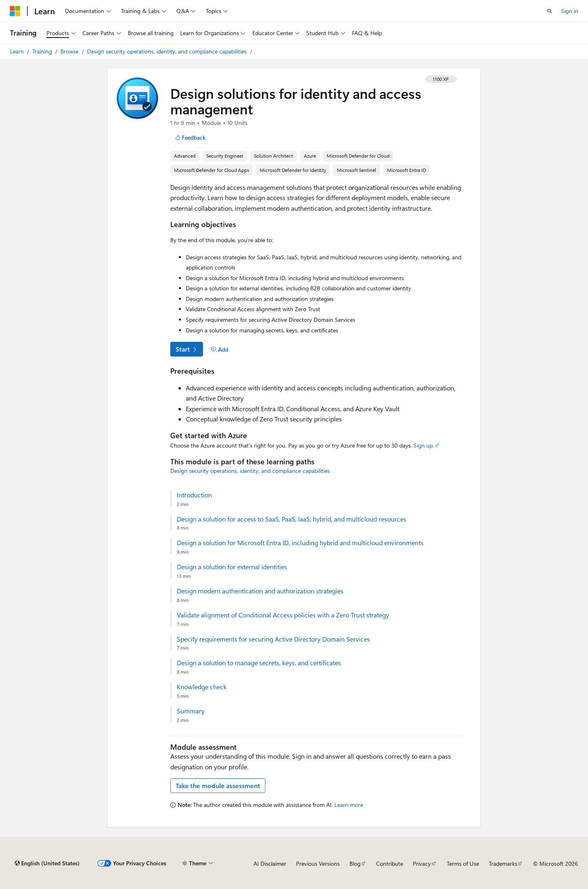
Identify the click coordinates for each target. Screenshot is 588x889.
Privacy (422, 863)
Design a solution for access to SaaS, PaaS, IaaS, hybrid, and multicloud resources (292, 519)
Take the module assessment (218, 785)
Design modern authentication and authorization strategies (260, 591)
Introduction (194, 495)
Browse (70, 51)
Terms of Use (463, 863)
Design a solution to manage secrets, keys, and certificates (259, 663)
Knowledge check (202, 687)
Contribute (390, 863)
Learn (18, 51)
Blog (355, 863)
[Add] (219, 350)
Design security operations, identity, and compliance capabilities (168, 51)
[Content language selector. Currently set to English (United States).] (47, 863)
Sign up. (424, 445)
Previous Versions (318, 863)
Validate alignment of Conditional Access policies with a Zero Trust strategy (283, 615)
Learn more (349, 805)
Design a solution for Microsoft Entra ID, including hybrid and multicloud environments (300, 543)
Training (43, 51)
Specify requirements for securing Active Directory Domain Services (273, 639)
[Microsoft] (15, 11)
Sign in (570, 11)
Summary (191, 711)
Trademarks (503, 863)
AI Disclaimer (270, 863)
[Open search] (550, 11)
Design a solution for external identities (232, 567)
